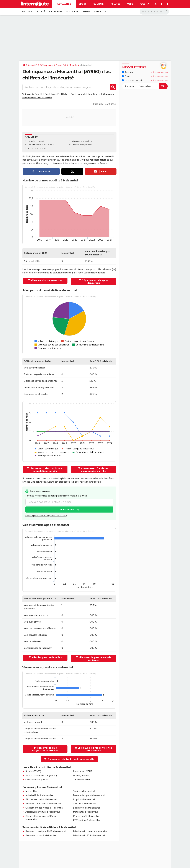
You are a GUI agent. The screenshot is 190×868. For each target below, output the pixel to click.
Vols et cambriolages (37, 148)
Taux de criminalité (36, 141)
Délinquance (47, 65)
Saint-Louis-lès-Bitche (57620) (41, 776)
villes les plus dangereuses (83, 163)
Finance (115, 4)
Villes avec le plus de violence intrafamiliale (95, 749)
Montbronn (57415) (83, 771)
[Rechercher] (154, 12)
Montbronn (94, 94)
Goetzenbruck (78, 94)
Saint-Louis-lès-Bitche (56, 94)
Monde (86, 11)
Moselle (73, 65)
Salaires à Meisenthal (84, 791)
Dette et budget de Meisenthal (89, 795)
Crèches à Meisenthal (84, 804)
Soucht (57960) (33, 771)
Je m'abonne (67, 510)
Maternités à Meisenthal (86, 812)
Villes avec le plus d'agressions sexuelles (45, 749)
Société (41, 11)
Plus (144, 4)
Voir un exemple (159, 72)
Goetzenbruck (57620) (37, 780)
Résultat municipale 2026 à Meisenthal (46, 831)
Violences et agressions (82, 141)
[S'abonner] (145, 86)
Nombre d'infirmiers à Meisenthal (43, 804)
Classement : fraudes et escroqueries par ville (95, 470)
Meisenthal (31, 791)
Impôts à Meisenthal (84, 799)
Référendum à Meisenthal (87, 820)
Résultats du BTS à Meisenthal (89, 835)
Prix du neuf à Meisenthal (86, 816)
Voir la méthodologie (94, 273)
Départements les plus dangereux (95, 282)
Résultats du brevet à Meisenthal (90, 831)
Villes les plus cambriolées (47, 657)
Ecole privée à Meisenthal (86, 808)
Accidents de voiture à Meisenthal (43, 812)
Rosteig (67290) (81, 776)
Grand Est (61, 65)
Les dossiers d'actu (133, 80)
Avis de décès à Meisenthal (39, 795)
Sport (83, 4)
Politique (27, 11)
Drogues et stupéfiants (82, 145)
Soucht (39, 94)
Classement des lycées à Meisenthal (44, 808)
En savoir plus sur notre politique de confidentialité (46, 516)
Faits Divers (56, 11)
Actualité (33, 65)
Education (72, 11)
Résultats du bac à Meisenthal (41, 835)
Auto (130, 4)
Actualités (64, 4)
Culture (98, 4)
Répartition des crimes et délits (41, 145)
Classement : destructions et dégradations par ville (47, 470)
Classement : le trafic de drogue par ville (71, 759)
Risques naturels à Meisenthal (41, 799)
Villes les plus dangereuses (47, 280)
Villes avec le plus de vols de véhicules (95, 659)
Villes (97, 11)
